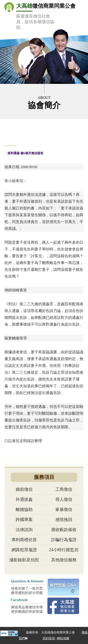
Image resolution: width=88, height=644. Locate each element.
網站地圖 (63, 638)
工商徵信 (64, 489)
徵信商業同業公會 (46, 16)
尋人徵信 (64, 499)
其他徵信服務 (64, 560)
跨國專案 (24, 520)
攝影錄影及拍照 (24, 560)
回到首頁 (49, 638)
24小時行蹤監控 (64, 550)
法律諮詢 (24, 530)
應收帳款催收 (64, 530)
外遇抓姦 (24, 499)
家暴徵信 (64, 510)
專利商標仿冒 (24, 540)
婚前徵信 (24, 489)
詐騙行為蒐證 (64, 540)
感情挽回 (64, 520)
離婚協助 (24, 510)
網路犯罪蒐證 (24, 550)
